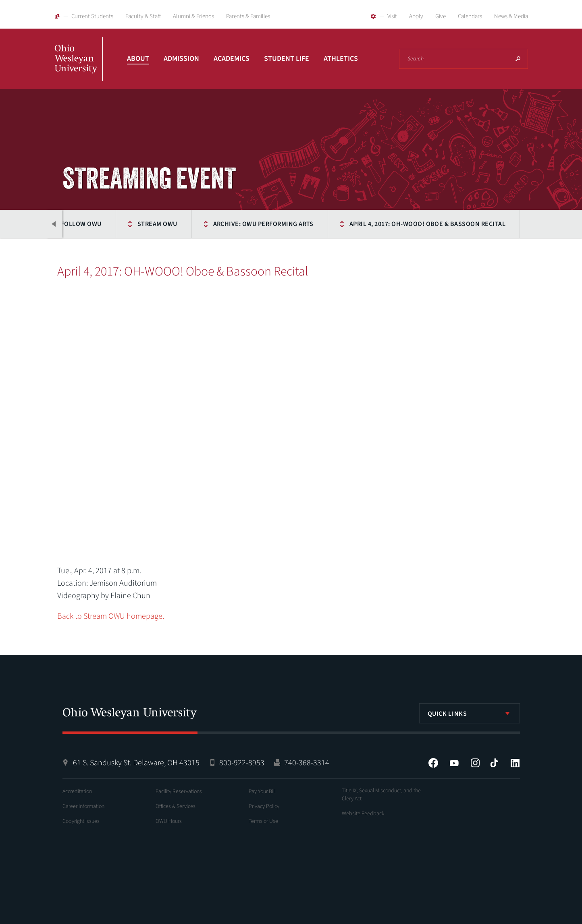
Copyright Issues (81, 821)
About (138, 59)
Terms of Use (263, 821)
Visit (392, 16)
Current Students (92, 16)
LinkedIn (515, 763)
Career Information (83, 806)
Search (518, 59)
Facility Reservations (179, 791)
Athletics (341, 59)
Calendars (470, 16)
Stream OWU (157, 224)
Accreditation (77, 791)
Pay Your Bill (262, 791)
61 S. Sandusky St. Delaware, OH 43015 (136, 763)
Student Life (287, 59)
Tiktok (494, 763)
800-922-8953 (242, 763)
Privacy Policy (264, 806)
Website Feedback (363, 814)
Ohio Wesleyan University (79, 68)
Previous (54, 224)
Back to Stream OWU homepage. (111, 616)
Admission (181, 59)
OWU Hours (169, 821)
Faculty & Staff (143, 16)
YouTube (454, 763)
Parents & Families (248, 16)
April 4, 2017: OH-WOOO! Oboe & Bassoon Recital (427, 224)
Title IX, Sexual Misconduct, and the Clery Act (381, 795)
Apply (416, 16)
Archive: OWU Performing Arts (263, 224)
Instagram (475, 763)
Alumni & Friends (193, 16)
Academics (232, 59)
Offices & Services (176, 806)
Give (441, 16)
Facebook (433, 763)
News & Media (511, 16)
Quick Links (447, 714)
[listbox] (470, 713)
